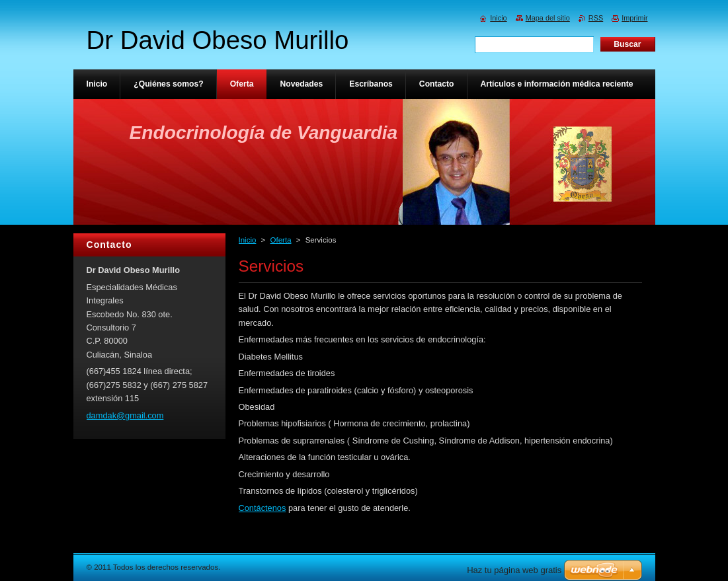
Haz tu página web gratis (514, 570)
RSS (596, 18)
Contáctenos (263, 508)
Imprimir (634, 18)
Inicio (248, 240)
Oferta (281, 240)
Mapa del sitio (548, 18)
